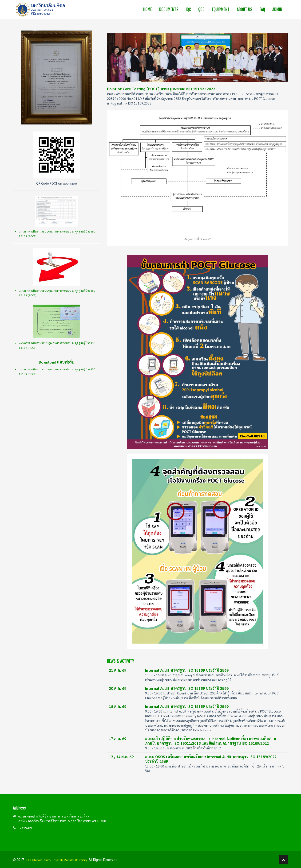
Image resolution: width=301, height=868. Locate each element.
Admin (277, 9)
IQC (188, 9)
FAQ (262, 9)
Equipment (221, 9)
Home (148, 9)
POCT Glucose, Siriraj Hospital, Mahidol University (56, 860)
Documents (169, 9)
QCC (201, 9)
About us (245, 9)
